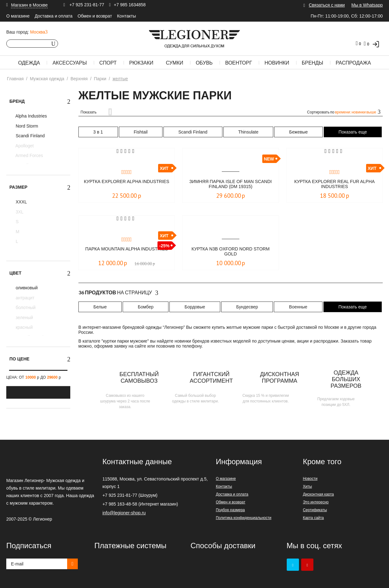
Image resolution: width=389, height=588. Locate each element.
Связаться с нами (327, 5)
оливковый (26, 288)
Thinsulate (248, 132)
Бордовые (195, 307)
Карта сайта (313, 518)
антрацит (24, 298)
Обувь (204, 63)
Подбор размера (230, 510)
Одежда (29, 63)
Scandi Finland (30, 136)
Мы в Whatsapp (367, 5)
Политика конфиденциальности (244, 518)
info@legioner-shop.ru (124, 513)
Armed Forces (29, 155)
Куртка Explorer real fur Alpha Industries (334, 184)
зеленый (24, 318)
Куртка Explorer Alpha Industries (127, 184)
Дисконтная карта (318, 494)
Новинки (277, 63)
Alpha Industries (31, 116)
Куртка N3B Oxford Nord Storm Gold (230, 252)
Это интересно (316, 502)
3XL (19, 212)
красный (24, 327)
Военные (298, 307)
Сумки (175, 63)
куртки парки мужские (125, 341)
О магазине (18, 16)
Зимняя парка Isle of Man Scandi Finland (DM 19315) (231, 184)
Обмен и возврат (95, 16)
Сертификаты (315, 510)
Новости (310, 479)
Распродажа (353, 63)
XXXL (21, 202)
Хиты (307, 486)
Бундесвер (247, 307)
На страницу (118, 293)
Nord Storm (26, 126)
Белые (100, 307)
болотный (25, 307)
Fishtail (141, 132)
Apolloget (24, 146)
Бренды (312, 63)
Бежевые (298, 132)
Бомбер (146, 307)
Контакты (126, 16)
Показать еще (353, 132)
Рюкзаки (141, 63)
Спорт (108, 63)
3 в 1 (98, 132)
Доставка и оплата (53, 16)
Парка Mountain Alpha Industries (127, 252)
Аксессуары (69, 63)
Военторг (239, 63)
